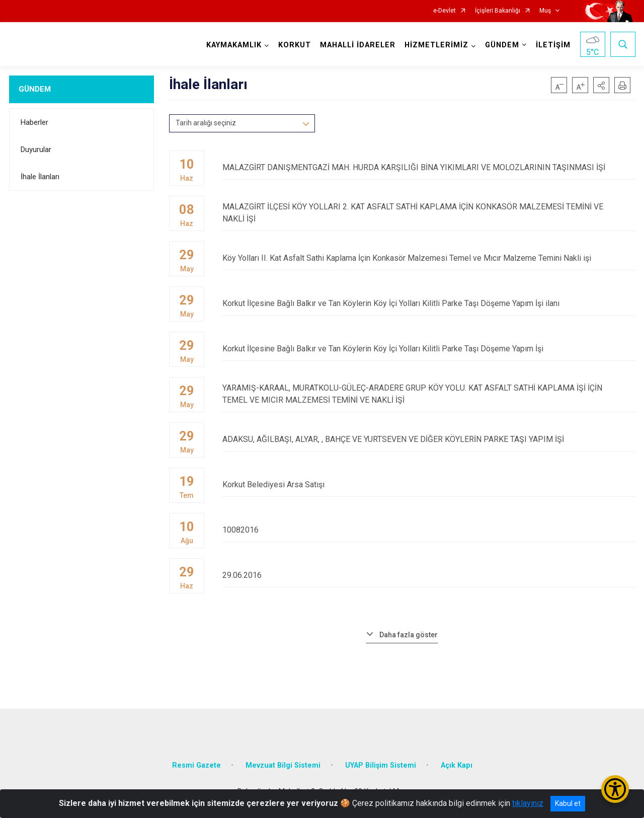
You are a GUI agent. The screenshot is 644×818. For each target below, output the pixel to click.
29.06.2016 (429, 575)
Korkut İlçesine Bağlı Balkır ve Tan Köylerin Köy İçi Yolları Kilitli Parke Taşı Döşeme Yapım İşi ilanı (429, 303)
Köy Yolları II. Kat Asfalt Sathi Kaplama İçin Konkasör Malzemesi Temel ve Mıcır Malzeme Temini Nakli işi (429, 258)
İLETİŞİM (553, 45)
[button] (601, 85)
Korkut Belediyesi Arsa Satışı (429, 485)
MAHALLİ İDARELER (358, 45)
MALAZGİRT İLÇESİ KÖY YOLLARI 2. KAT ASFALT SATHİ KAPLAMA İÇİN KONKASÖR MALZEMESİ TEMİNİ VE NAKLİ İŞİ (429, 213)
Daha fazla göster (409, 635)
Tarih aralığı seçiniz (206, 123)
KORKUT (295, 45)
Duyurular (36, 150)
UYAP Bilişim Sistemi (381, 765)
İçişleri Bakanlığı (498, 11)
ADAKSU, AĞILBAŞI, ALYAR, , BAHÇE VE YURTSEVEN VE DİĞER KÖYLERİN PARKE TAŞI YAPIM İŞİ (429, 439)
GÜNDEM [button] (502, 45)
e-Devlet (445, 11)
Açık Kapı (457, 765)
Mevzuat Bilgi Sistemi (283, 765)
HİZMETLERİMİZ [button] (436, 45)
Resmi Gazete (196, 765)
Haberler (34, 122)
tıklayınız (528, 803)
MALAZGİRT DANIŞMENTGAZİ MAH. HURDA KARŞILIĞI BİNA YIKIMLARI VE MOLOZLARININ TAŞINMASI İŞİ (429, 167)
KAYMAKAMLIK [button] (234, 45)
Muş (545, 11)
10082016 (429, 530)
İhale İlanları (40, 177)
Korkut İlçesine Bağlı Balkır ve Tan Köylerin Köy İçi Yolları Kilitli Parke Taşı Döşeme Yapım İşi (429, 349)
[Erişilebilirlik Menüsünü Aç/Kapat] (615, 789)
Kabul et (568, 803)
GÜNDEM (35, 89)
